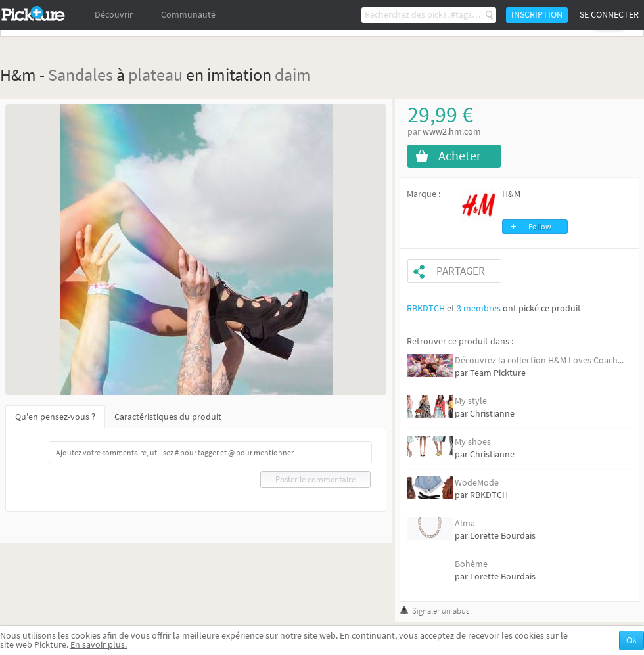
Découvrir (114, 15)
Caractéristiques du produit (168, 417)
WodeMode (477, 483)
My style (471, 401)
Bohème (471, 564)
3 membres (479, 308)
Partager (461, 271)
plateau (155, 75)
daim (293, 75)
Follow (540, 227)
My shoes (473, 442)
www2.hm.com (452, 132)
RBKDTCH (426, 308)
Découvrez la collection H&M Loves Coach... (539, 360)
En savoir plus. (99, 645)
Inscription (537, 15)
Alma (465, 523)
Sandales (80, 75)
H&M (511, 194)
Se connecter (609, 15)
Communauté (188, 15)
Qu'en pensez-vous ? (55, 417)
